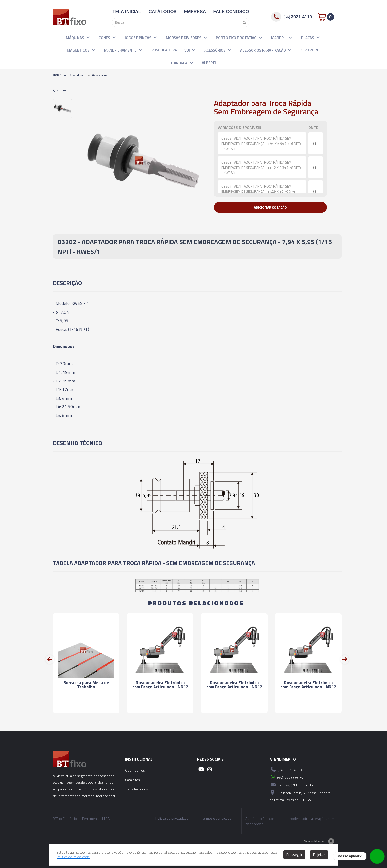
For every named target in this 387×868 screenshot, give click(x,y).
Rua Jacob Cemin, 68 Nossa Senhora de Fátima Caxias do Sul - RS (300, 795)
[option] (63, 108)
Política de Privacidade (73, 857)
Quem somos (135, 770)
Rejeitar (319, 855)
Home (57, 75)
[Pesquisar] (243, 22)
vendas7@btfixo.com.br (291, 785)
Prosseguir (294, 855)
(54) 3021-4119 (286, 769)
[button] (88, 37)
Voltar (60, 90)
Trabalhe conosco (138, 789)
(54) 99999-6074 (286, 777)
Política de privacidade (172, 818)
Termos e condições (216, 818)
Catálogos (133, 780)
